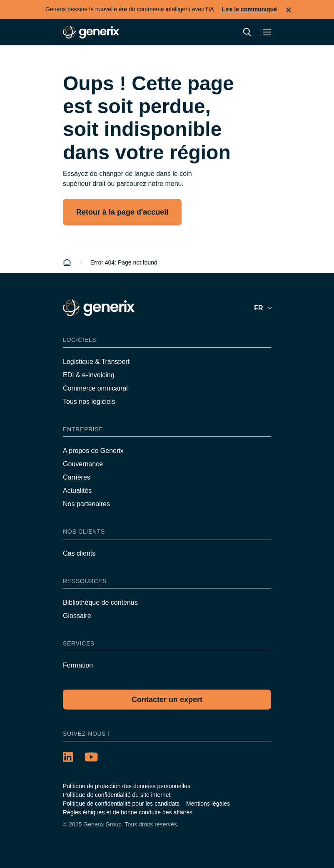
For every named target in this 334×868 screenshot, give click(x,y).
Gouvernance (83, 464)
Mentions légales (208, 804)
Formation (78, 665)
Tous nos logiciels (89, 402)
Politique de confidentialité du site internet (117, 795)
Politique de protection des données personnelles (127, 786)
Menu (267, 32)
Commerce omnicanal (95, 388)
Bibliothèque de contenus (100, 602)
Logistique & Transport (96, 362)
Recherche (247, 32)
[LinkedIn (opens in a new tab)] (68, 757)
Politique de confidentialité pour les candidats (121, 804)
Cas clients (79, 553)
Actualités (77, 491)
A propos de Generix (93, 451)
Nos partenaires (86, 504)
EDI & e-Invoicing (89, 375)
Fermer (289, 10)
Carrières (77, 477)
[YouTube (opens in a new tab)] (91, 757)
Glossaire (77, 616)
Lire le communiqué (249, 9)
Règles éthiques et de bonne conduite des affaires (128, 812)
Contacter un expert (167, 700)
